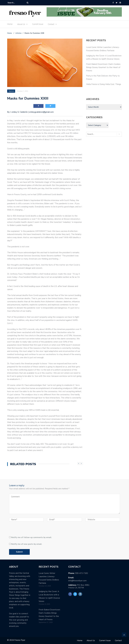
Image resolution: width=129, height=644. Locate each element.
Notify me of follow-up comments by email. (31, 537)
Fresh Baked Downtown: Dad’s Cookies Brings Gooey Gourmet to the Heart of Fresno (103, 67)
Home (10, 24)
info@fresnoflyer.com (77, 581)
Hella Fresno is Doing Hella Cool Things (104, 84)
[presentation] (26, 530)
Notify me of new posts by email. (27, 544)
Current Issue (38, 24)
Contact (51, 24)
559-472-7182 (82, 573)
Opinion (11, 91)
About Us (21, 24)
